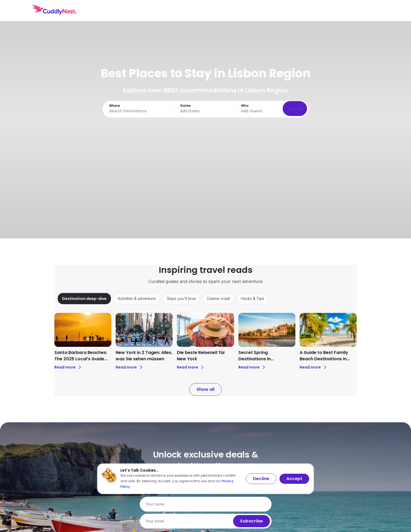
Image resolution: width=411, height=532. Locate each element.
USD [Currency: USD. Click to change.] (344, 11)
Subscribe (251, 521)
